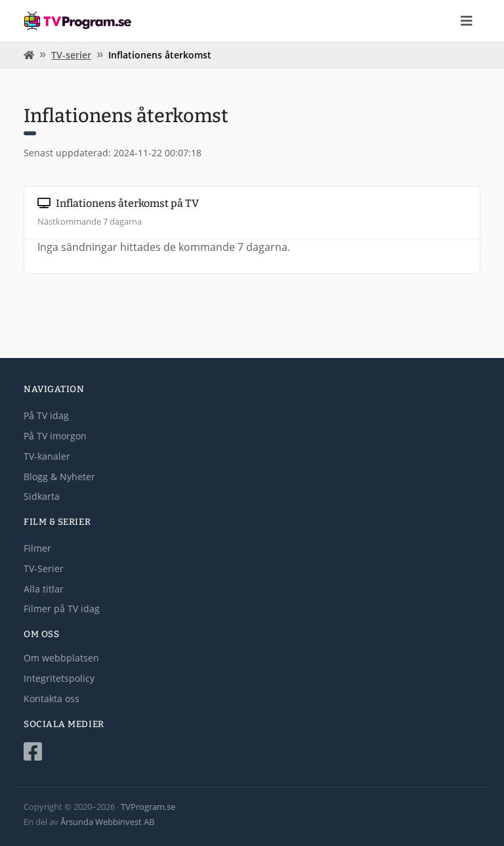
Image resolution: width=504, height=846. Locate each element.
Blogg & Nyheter (59, 477)
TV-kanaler (47, 456)
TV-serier (71, 55)
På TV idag (46, 415)
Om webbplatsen (61, 658)
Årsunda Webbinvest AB (107, 822)
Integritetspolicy (59, 678)
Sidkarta (42, 496)
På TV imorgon (55, 436)
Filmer (37, 548)
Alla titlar (44, 589)
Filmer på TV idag (62, 609)
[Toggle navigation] (467, 21)
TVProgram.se (148, 807)
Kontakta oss (52, 699)
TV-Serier (44, 568)
